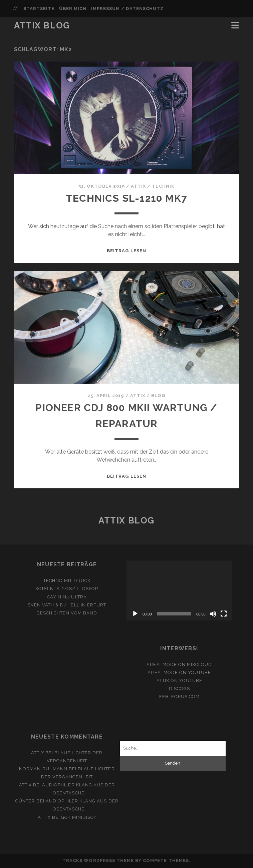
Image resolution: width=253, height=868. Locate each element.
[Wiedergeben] (135, 614)
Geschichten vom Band (67, 613)
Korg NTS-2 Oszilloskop (67, 589)
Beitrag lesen (126, 251)
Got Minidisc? (79, 817)
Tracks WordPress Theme (98, 860)
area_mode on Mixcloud (179, 664)
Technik (163, 186)
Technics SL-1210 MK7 (126, 198)
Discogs (179, 689)
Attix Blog (42, 25)
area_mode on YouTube (179, 672)
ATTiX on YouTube (180, 681)
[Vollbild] (224, 614)
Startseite (39, 9)
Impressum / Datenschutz (127, 9)
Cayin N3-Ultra (67, 597)
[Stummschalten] (213, 614)
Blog (158, 396)
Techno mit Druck (67, 581)
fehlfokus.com (180, 697)
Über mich (73, 9)
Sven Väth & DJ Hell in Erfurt (67, 605)
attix (138, 186)
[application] (179, 590)
